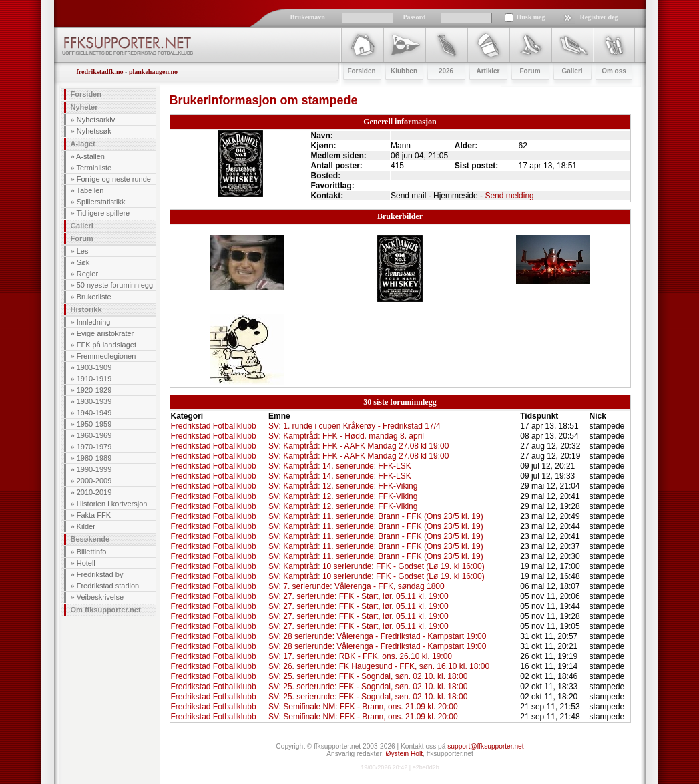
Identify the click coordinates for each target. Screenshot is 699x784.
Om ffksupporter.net (106, 610)
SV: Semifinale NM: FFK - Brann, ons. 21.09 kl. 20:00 (363, 707)
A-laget (83, 144)
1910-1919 (94, 379)
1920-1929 (94, 390)
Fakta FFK (94, 515)
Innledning (94, 322)
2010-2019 (94, 492)
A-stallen (90, 156)
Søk (83, 262)
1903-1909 (94, 367)
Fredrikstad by (100, 574)
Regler (87, 274)
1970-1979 (94, 447)
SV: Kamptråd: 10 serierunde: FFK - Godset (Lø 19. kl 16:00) (377, 566)
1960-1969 (94, 435)
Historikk (86, 309)
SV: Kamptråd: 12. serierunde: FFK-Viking (343, 486)
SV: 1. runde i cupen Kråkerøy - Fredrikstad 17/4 (355, 426)
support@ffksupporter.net (485, 746)
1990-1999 (94, 469)
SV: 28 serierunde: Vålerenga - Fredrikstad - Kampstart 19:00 (377, 636)
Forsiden (86, 94)
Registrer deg (599, 17)
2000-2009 (94, 481)
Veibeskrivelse (100, 597)
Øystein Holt (404, 754)
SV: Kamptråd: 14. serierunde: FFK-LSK (340, 466)
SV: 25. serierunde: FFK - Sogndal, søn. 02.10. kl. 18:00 (368, 676)
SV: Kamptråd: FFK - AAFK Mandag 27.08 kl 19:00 (359, 446)
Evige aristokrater (105, 333)
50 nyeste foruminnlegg (115, 285)
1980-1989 (94, 458)
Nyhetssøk (94, 131)
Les (83, 251)
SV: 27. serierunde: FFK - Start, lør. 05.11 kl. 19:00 (359, 596)
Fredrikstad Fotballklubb (214, 426)
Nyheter (84, 107)
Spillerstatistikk (101, 202)
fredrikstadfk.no (100, 72)
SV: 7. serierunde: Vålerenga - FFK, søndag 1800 (357, 586)
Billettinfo (92, 552)
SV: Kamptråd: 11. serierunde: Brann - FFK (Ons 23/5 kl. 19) (376, 516)
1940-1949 (94, 413)
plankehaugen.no (153, 72)
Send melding (509, 196)
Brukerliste (94, 297)
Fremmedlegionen (106, 356)
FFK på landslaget (106, 345)
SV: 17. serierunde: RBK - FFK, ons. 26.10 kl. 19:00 (360, 656)
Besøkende (90, 539)
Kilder (86, 526)
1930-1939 (94, 401)
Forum (82, 238)
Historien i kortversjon (112, 504)
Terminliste (94, 168)
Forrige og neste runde (114, 179)
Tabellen (90, 190)
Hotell (86, 563)
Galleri (82, 226)
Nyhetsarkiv (96, 120)
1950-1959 (94, 424)
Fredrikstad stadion (108, 586)
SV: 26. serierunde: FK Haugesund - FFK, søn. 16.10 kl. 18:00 (379, 666)
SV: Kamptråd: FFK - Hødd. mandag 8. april (346, 436)
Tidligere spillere (103, 213)
